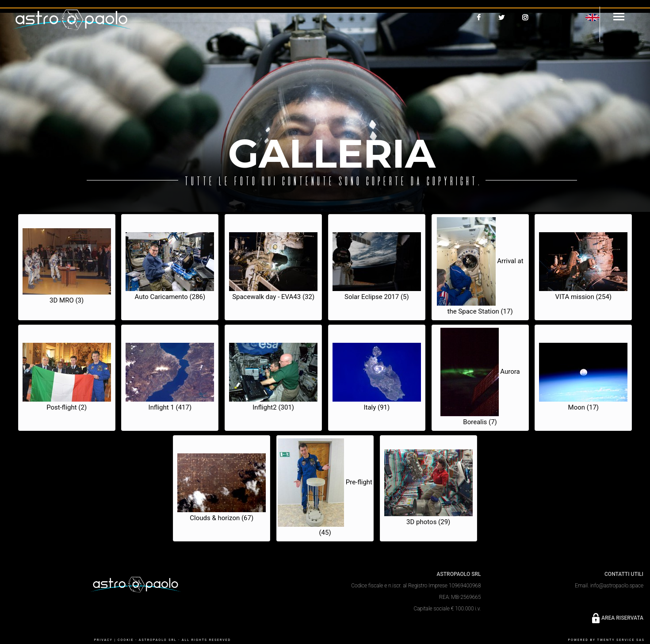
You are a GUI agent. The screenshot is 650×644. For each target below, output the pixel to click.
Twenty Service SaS (621, 640)
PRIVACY (103, 640)
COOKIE (126, 640)
